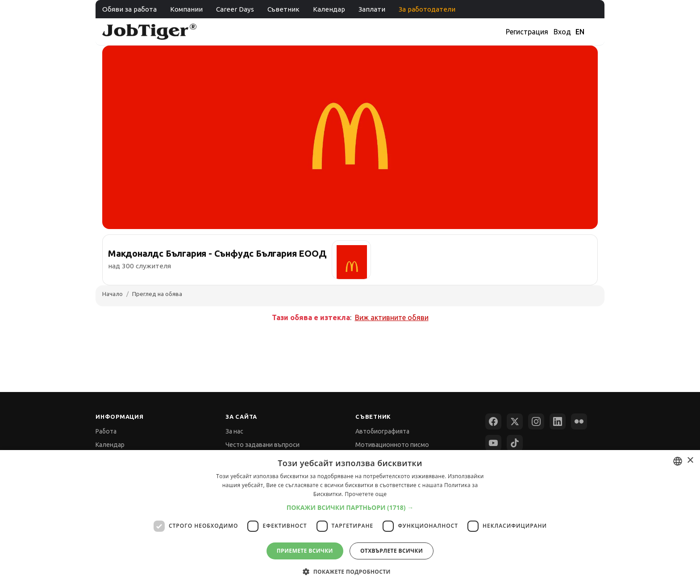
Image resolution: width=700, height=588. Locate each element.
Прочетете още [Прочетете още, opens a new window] (366, 494)
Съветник (283, 9)
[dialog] (350, 519)
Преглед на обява (157, 294)
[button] (350, 507)
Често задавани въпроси (262, 445)
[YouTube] (493, 443)
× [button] (690, 461)
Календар (329, 9)
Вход (562, 32)
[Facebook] (493, 421)
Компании (186, 9)
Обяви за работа (129, 9)
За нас (234, 431)
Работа (106, 431)
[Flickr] (579, 421)
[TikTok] (515, 443)
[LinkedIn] (558, 421)
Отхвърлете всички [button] (392, 551)
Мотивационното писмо (392, 445)
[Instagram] (536, 421)
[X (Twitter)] (515, 421)
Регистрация (527, 32)
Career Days (235, 9)
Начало (112, 294)
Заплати (372, 9)
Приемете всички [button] (305, 551)
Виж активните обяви (392, 317)
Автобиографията (382, 431)
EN (580, 32)
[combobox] (678, 461)
